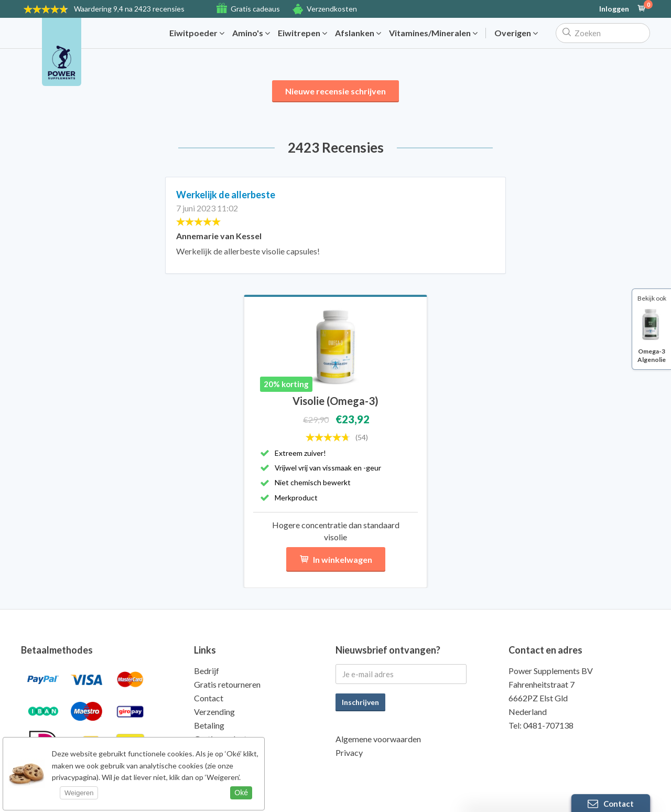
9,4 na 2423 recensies (129, 9)
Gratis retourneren (227, 684)
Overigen (516, 33)
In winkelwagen (336, 559)
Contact (209, 698)
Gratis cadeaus (255, 9)
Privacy (349, 752)
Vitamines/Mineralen (433, 33)
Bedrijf (207, 671)
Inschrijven (360, 702)
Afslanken (358, 33)
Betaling (209, 725)
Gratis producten (225, 739)
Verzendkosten (332, 9)
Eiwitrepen (302, 33)
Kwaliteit (210, 752)
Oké (241, 793)
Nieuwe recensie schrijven (335, 91)
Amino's (251, 33)
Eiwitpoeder (197, 33)
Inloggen (614, 9)
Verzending (214, 712)
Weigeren (79, 793)
